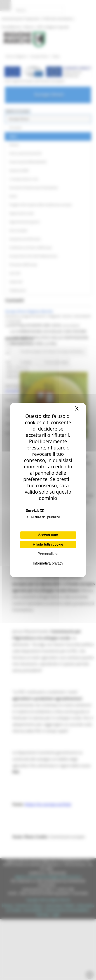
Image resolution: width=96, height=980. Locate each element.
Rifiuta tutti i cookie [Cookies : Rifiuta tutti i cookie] (48, 544)
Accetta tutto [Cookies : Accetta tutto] (48, 535)
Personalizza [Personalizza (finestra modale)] (48, 554)
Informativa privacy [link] (48, 563)
